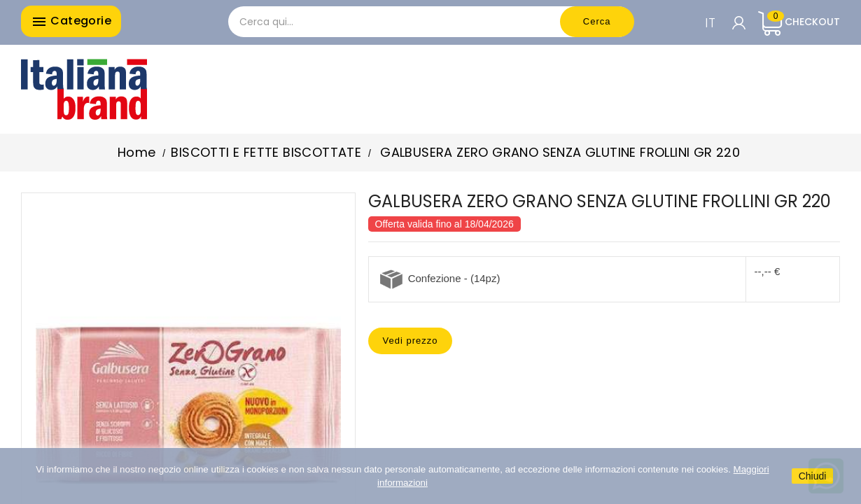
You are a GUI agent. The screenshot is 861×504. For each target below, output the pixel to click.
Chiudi (813, 476)
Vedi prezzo (411, 341)
